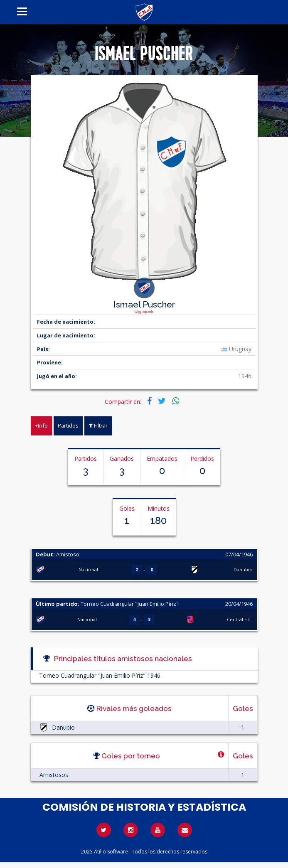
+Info (41, 425)
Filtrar (98, 425)
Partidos (68, 425)
